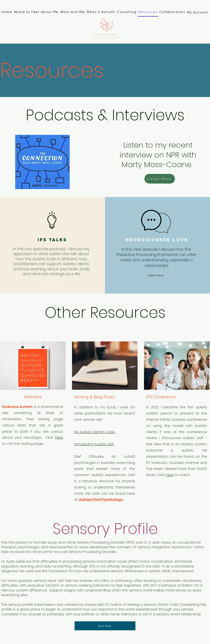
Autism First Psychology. (101, 499)
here (59, 437)
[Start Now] (105, 626)
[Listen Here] (160, 179)
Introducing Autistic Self (94, 444)
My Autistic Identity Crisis (95, 432)
